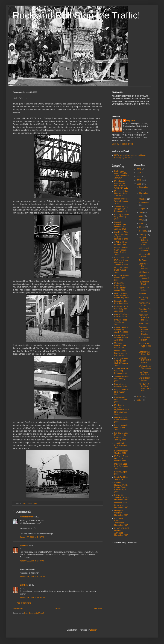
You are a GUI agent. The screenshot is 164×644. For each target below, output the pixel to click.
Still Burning (144, 272)
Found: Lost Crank (144, 283)
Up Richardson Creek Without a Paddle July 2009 (122, 296)
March (142, 227)
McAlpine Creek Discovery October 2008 (121, 459)
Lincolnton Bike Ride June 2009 (121, 302)
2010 (139, 180)
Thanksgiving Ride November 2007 (121, 445)
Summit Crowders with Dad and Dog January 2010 (120, 226)
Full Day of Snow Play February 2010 (122, 217)
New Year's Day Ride (144, 373)
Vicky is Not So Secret (144, 249)
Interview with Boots (145, 255)
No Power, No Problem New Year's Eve (145, 387)
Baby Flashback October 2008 (121, 452)
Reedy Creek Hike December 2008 (121, 400)
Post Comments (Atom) (34, 613)
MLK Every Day (143, 299)
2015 (139, 173)
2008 (139, 396)
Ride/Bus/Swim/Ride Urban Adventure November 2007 (122, 532)
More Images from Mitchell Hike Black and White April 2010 (121, 185)
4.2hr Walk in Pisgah (144, 339)
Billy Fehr (24, 546)
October (143, 199)
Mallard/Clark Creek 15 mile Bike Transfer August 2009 (120, 287)
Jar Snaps (143, 260)
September (144, 203)
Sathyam (142, 294)
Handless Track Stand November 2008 (121, 420)
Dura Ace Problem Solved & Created (144, 331)
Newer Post (18, 608)
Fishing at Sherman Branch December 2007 (121, 497)
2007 (139, 400)
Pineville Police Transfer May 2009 (121, 322)
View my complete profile (122, 144)
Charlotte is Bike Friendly (144, 266)
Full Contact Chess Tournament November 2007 (121, 522)
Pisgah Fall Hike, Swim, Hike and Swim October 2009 (121, 251)
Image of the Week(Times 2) (145, 346)
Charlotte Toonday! (144, 277)
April (141, 223)
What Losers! (144, 323)
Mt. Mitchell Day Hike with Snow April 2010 (121, 193)
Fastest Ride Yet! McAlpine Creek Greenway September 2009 (122, 261)
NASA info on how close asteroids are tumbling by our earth (130, 156)
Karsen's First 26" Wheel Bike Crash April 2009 (122, 330)
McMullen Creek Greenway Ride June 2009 (121, 309)
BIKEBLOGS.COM (144, 304)
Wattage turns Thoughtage (145, 367)
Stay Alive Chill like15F (145, 310)
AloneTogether (26, 517)
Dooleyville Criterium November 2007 (121, 513)
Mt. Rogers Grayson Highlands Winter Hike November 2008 (122, 410)
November (144, 193)
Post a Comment (24, 603)
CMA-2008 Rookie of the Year (144, 318)
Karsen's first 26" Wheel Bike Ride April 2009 (121, 338)
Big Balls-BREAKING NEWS (145, 360)
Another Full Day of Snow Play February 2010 (121, 209)
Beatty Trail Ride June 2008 (121, 478)
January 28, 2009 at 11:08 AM (32, 598)
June (142, 216)
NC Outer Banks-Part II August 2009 (122, 270)
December (144, 187)
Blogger (93, 630)
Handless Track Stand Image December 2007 (121, 505)
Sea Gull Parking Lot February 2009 (121, 379)
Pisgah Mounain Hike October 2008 (121, 428)
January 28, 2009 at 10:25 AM (32, 577)
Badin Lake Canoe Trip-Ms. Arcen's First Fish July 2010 (122, 174)
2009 (139, 184)
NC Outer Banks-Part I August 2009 (122, 278)
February (143, 231)
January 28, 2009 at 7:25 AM (32, 537)
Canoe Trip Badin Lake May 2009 (122, 315)
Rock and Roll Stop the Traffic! (76, 15)
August (142, 209)
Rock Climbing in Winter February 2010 (121, 201)
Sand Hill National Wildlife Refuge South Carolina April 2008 (121, 487)
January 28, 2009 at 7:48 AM (32, 561)
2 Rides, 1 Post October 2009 (121, 243)
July (141, 212)
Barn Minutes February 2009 (120, 385)
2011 (139, 177)
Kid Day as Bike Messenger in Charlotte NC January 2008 (121, 436)
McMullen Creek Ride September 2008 (121, 466)
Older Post (97, 608)
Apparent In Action (144, 289)
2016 (139, 169)
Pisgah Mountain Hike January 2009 (121, 392)
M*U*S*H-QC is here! (144, 379)
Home (58, 608)
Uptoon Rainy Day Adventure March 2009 (121, 353)
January (143, 234)
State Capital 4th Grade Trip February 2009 (121, 371)
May (141, 220)
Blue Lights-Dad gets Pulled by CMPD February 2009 (121, 362)
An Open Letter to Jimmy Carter (143, 241)
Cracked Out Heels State (145, 353)
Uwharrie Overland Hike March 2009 (120, 345)
